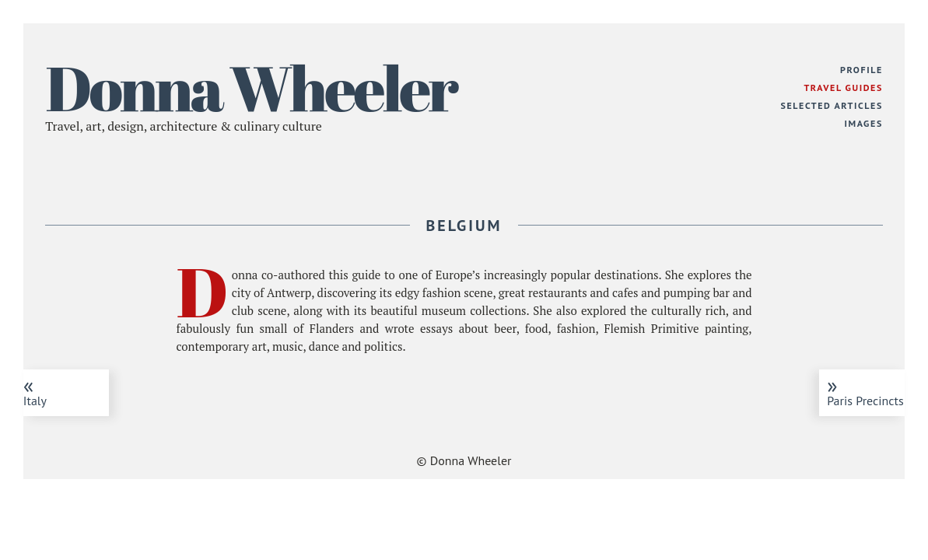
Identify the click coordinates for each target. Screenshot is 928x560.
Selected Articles (832, 105)
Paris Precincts (866, 389)
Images (863, 123)
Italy (62, 389)
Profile (861, 70)
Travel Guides (843, 87)
